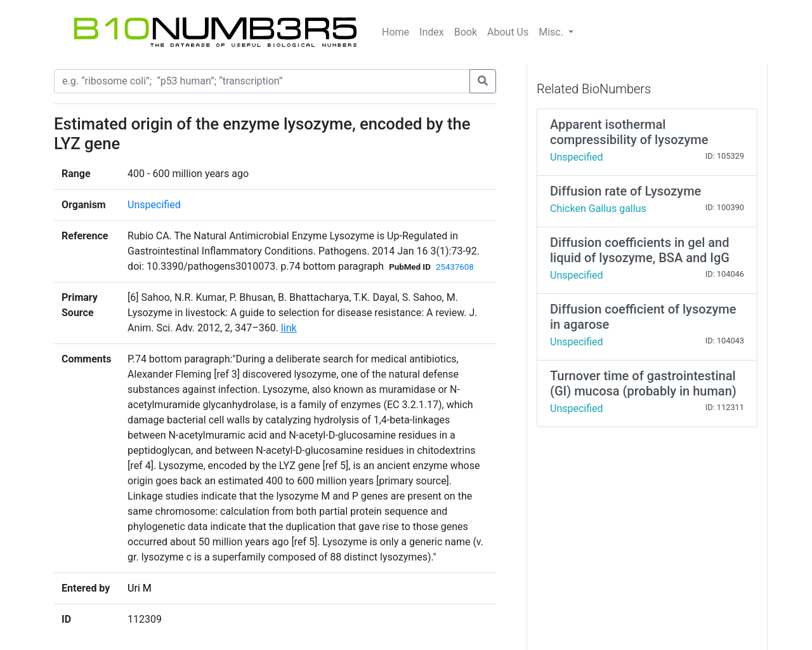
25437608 (455, 267)
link (289, 328)
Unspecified (154, 205)
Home (396, 32)
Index (432, 32)
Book (466, 32)
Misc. (552, 32)
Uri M (140, 588)
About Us (508, 32)
